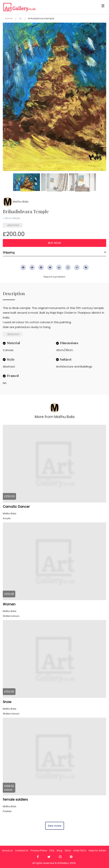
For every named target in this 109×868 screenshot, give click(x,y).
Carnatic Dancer (16, 507)
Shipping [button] (9, 252)
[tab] (54, 252)
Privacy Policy (39, 851)
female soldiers (15, 800)
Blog (59, 851)
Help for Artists (97, 851)
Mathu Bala (16, 202)
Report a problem (54, 277)
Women (9, 604)
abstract (13, 225)
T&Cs (68, 851)
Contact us (22, 851)
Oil (20, 18)
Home (9, 18)
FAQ (52, 851)
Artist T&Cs (80, 851)
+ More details (11, 218)
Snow (7, 702)
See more (55, 826)
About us (7, 851)
